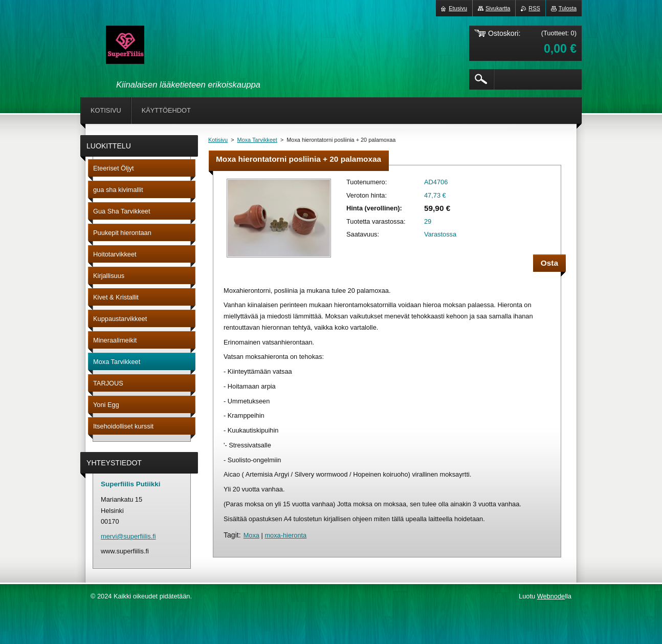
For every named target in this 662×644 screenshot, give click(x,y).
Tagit (231, 535)
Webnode (551, 596)
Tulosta (568, 8)
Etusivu (458, 8)
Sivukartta (498, 8)
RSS (534, 8)
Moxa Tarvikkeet (257, 140)
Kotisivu (218, 140)
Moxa (251, 535)
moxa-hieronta (285, 535)
